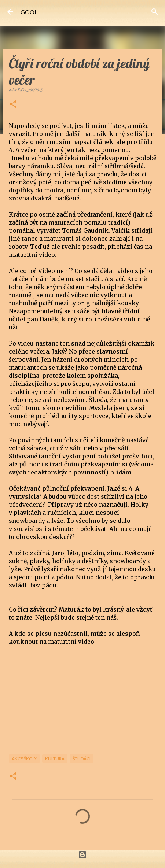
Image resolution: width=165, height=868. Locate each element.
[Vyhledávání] (155, 12)
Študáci (82, 759)
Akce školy (24, 759)
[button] (13, 105)
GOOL (29, 12)
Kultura (55, 759)
